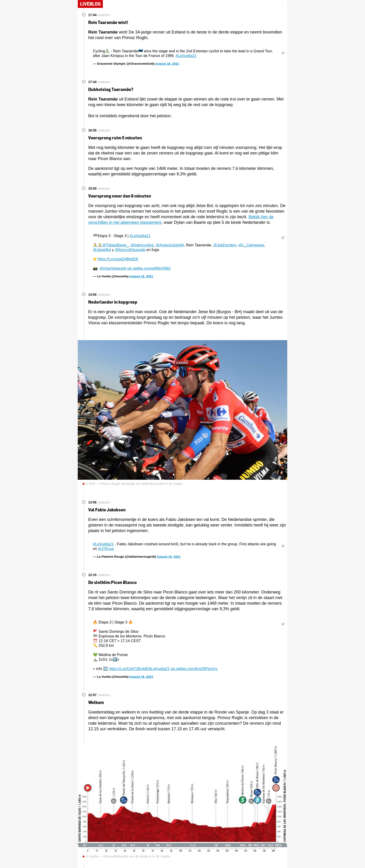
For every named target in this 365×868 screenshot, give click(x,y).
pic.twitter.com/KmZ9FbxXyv (194, 669)
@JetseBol (102, 250)
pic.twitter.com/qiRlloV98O (149, 268)
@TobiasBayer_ (115, 245)
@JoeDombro (225, 245)
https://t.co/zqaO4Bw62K (118, 259)
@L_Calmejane (251, 245)
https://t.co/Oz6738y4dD (129, 669)
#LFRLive (106, 549)
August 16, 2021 (167, 64)
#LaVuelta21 (186, 56)
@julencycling (142, 245)
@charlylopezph (113, 268)
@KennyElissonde (130, 250)
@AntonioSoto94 (170, 245)
